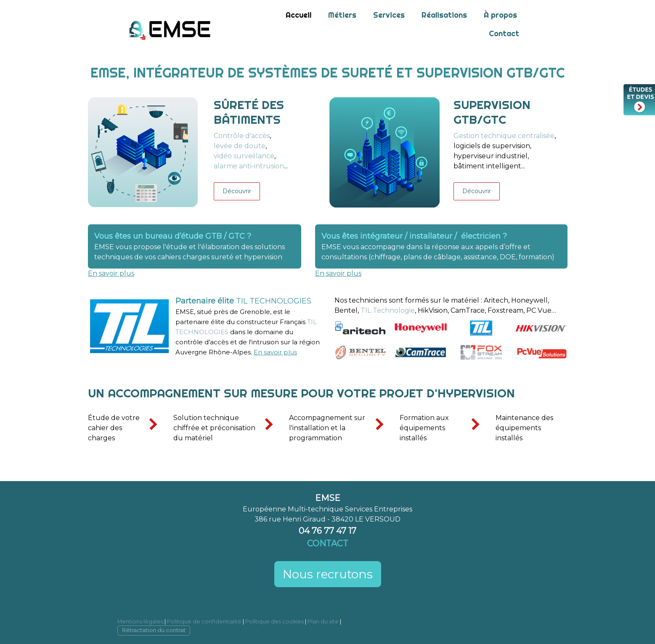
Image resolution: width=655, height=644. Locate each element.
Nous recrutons (328, 574)
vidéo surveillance (244, 156)
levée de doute (240, 146)
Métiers (342, 15)
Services (389, 15)
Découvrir (237, 191)
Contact (504, 33)
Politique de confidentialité (204, 621)
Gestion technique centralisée (504, 136)
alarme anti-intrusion (249, 166)
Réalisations (444, 15)
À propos (500, 15)
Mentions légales (140, 621)
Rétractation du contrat (154, 630)
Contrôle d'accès (242, 136)
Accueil (298, 15)
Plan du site (323, 621)
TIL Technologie (388, 310)
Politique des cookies (274, 621)
